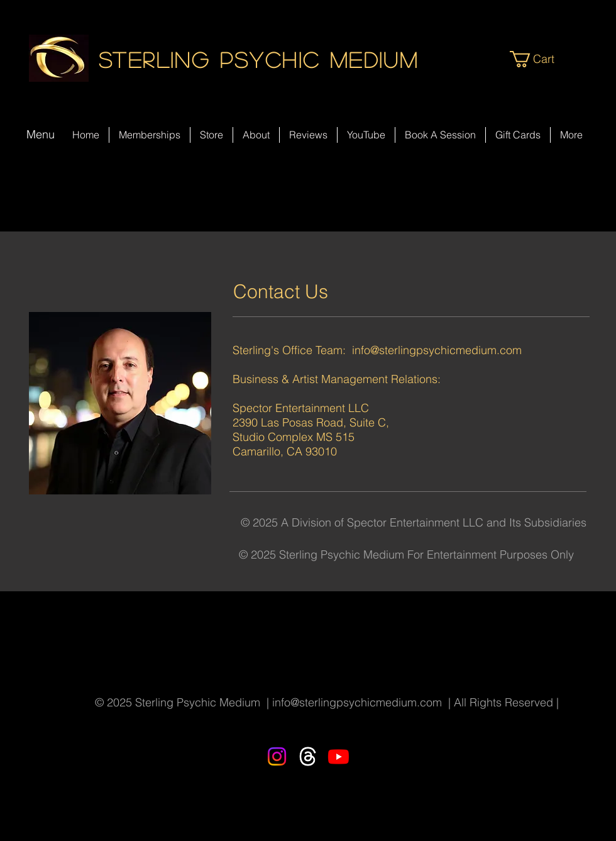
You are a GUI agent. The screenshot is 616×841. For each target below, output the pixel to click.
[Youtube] (338, 756)
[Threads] (308, 756)
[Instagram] (277, 756)
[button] (542, 59)
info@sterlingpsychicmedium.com (437, 350)
